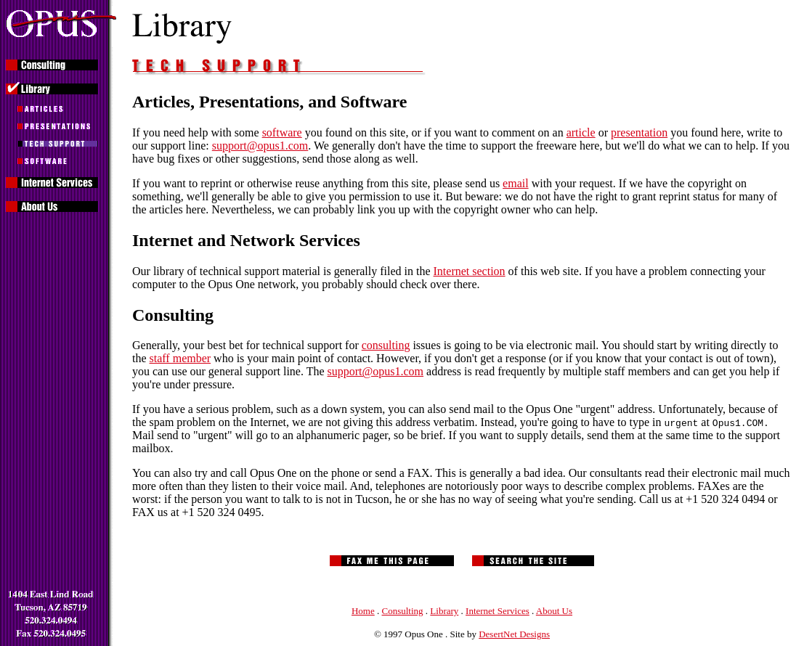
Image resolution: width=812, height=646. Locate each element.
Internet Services (498, 611)
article (581, 132)
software (282, 132)
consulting (386, 345)
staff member (180, 358)
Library (444, 611)
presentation (639, 132)
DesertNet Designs (514, 634)
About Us (554, 611)
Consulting (403, 611)
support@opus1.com (260, 146)
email (516, 183)
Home (363, 611)
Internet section (470, 271)
